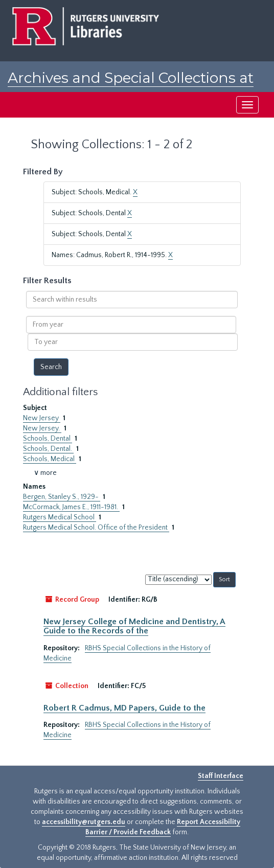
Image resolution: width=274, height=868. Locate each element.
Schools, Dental (48, 439)
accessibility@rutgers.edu (84, 822)
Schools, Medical (50, 459)
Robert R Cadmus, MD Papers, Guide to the (124, 708)
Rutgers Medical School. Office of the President (96, 528)
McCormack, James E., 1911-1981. (71, 507)
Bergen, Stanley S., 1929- (62, 497)
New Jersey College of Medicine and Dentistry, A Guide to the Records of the (134, 626)
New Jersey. (42, 428)
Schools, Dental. (48, 449)
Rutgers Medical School (60, 517)
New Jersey (42, 418)
